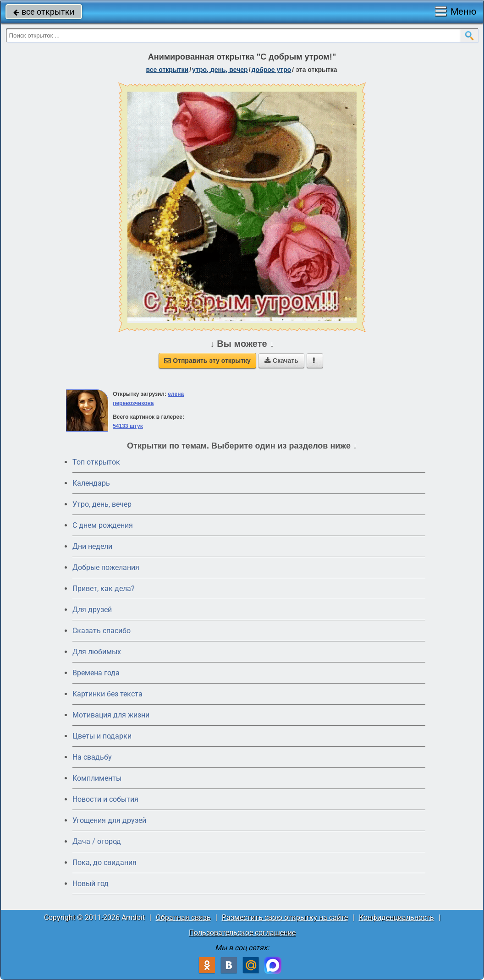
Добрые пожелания (106, 567)
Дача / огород (97, 841)
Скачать (281, 361)
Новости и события (105, 799)
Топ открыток (96, 462)
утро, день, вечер (220, 70)
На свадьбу (92, 757)
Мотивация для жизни (111, 715)
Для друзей (92, 610)
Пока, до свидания (104, 862)
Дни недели (92, 546)
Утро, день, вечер (102, 504)
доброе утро (272, 70)
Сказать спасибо (102, 631)
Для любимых (97, 652)
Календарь (91, 483)
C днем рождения (103, 525)
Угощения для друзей (109, 820)
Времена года (96, 673)
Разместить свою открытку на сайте (285, 917)
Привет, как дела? (104, 589)
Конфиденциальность (396, 917)
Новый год (91, 884)
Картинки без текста (107, 694)
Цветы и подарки (102, 736)
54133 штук (128, 426)
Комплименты (97, 778)
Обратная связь (183, 917)
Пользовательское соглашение (242, 933)
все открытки (44, 12)
